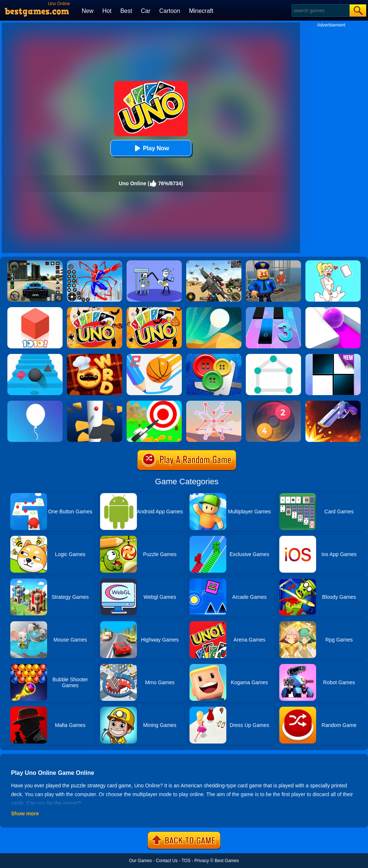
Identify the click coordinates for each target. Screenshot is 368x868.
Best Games (227, 861)
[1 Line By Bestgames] (273, 356)
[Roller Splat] (333, 310)
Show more (25, 813)
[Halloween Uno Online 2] (154, 310)
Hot (107, 11)
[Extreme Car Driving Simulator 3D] (35, 263)
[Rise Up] (35, 403)
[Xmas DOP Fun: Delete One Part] (333, 263)
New (88, 11)
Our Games (141, 861)
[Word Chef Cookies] (95, 356)
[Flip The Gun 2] (333, 403)
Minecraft (201, 11)
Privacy (201, 861)
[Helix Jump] (95, 403)
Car (146, 11)
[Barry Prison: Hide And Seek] (273, 263)
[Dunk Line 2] (154, 356)
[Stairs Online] (35, 356)
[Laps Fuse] (273, 403)
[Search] (320, 10)
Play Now (151, 148)
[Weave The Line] (214, 403)
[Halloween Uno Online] (95, 310)
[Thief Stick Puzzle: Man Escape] (154, 263)
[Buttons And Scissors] (214, 356)
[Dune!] (214, 310)
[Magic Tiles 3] (273, 310)
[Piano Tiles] (333, 356)
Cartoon (170, 11)
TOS (186, 861)
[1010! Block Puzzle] (35, 310)
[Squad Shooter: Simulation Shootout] (214, 263)
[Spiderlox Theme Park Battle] (95, 263)
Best (126, 11)
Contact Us (167, 861)
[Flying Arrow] (154, 403)
